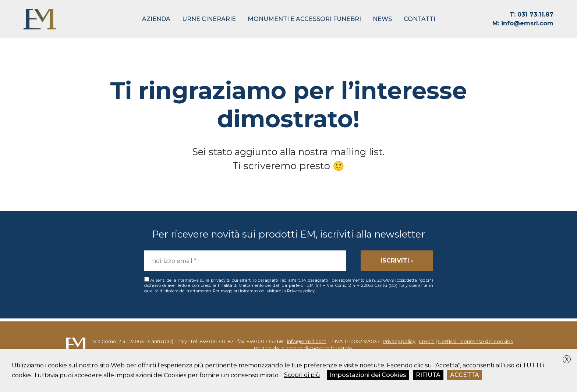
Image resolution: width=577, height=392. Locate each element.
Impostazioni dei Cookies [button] (368, 375)
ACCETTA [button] (465, 375)
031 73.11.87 (532, 15)
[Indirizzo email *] (245, 261)
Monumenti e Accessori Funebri (304, 19)
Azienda (156, 19)
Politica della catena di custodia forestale (303, 348)
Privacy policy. (301, 291)
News (382, 19)
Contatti (420, 19)
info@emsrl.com (523, 23)
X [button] (567, 359)
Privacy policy (399, 341)
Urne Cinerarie (209, 19)
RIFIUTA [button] (428, 375)
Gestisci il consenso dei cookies (475, 341)
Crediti (427, 341)
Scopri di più (302, 375)
